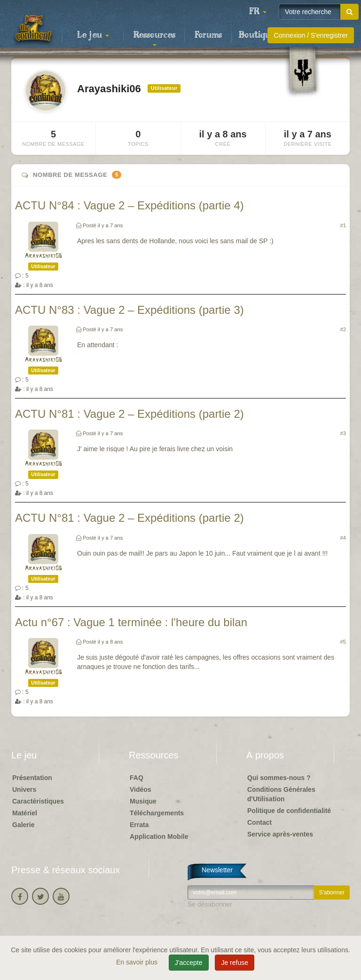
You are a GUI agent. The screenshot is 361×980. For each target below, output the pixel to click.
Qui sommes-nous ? (279, 778)
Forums (208, 35)
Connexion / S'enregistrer (311, 35)
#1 (343, 225)
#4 (343, 538)
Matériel (25, 813)
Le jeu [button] (93, 35)
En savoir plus (138, 962)
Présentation (32, 778)
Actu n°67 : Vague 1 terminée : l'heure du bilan (131, 622)
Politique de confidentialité (289, 811)
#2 (343, 329)
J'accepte (189, 963)
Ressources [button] (154, 38)
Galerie (23, 825)
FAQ (137, 778)
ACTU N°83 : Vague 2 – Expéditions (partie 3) (129, 310)
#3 (343, 433)
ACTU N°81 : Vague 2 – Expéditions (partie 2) (129, 414)
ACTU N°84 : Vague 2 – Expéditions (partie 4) (129, 205)
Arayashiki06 (43, 256)
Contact (259, 822)
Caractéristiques (38, 801)
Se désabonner (210, 904)
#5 (343, 642)
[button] (258, 12)
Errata (139, 825)
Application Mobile (159, 837)
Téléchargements (157, 813)
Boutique (257, 35)
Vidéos (141, 789)
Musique (143, 801)
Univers (24, 789)
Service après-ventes (280, 834)
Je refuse (235, 963)
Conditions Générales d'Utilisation (281, 794)
